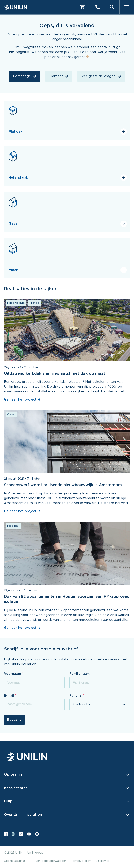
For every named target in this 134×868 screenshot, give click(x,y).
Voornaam (13, 674)
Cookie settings (15, 861)
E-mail (9, 696)
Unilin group (35, 853)
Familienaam (80, 674)
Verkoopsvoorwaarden (51, 861)
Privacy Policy (81, 861)
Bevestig (14, 720)
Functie (76, 696)
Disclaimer (102, 861)
